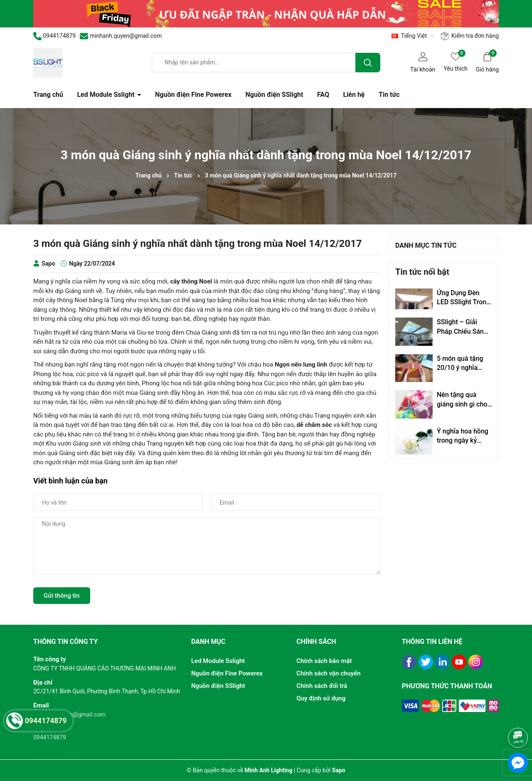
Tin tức (389, 95)
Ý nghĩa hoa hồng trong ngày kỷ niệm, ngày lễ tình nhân (463, 436)
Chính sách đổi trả (322, 686)
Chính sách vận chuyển (328, 673)
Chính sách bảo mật (324, 661)
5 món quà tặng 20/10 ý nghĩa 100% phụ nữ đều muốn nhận (463, 364)
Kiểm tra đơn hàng (470, 36)
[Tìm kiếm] (368, 63)
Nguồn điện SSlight (275, 95)
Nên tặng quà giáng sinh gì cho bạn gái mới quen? (464, 400)
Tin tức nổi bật (422, 272)
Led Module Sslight (106, 95)
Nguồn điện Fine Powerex (193, 95)
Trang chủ (48, 95)
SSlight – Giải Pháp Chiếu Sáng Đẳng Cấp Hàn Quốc (462, 327)
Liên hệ (354, 95)
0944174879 (50, 737)
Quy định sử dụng (321, 698)
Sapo (339, 770)
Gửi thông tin (62, 596)
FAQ (323, 95)
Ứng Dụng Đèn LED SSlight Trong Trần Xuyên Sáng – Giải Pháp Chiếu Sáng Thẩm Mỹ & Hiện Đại (463, 298)
